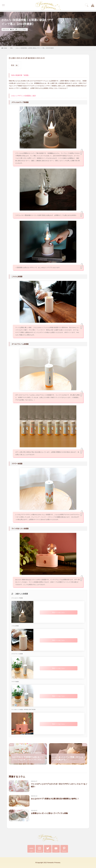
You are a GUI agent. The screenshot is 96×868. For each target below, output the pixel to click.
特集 (13, 29)
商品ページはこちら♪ (59, 612)
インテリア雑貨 (21, 29)
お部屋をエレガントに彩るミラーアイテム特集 (49, 813)
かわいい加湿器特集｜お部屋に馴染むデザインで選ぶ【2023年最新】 (35, 48)
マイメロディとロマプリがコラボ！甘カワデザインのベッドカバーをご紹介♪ (59, 785)
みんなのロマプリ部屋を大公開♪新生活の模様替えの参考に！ (55, 799)
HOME (5, 48)
